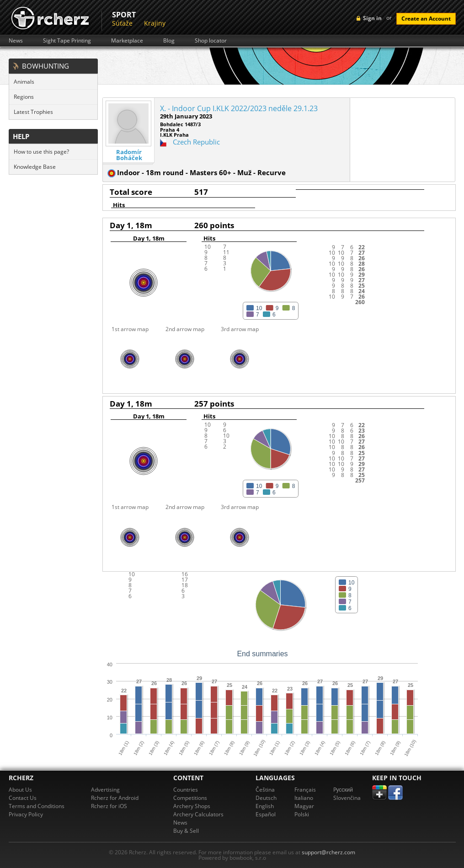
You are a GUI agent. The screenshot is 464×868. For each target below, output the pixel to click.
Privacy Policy (26, 814)
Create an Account (426, 19)
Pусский (343, 790)
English (265, 806)
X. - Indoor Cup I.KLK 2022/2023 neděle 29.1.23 (239, 108)
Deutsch (266, 798)
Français (305, 790)
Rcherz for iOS (109, 806)
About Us (20, 790)
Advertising (105, 790)
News (16, 41)
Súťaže (122, 23)
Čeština (265, 790)
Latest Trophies (33, 112)
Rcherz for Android (115, 798)
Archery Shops (192, 806)
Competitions (190, 798)
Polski (302, 814)
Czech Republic (196, 142)
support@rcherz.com (328, 852)
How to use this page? (41, 152)
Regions (24, 97)
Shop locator (211, 41)
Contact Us (23, 798)
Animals (24, 82)
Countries (186, 790)
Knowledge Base (35, 167)
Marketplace (127, 41)
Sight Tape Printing (67, 41)
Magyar (304, 806)
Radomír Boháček (129, 155)
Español (266, 814)
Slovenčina (347, 798)
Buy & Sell (186, 831)
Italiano (304, 798)
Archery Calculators (198, 814)
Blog (169, 41)
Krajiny (155, 23)
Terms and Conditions (37, 806)
